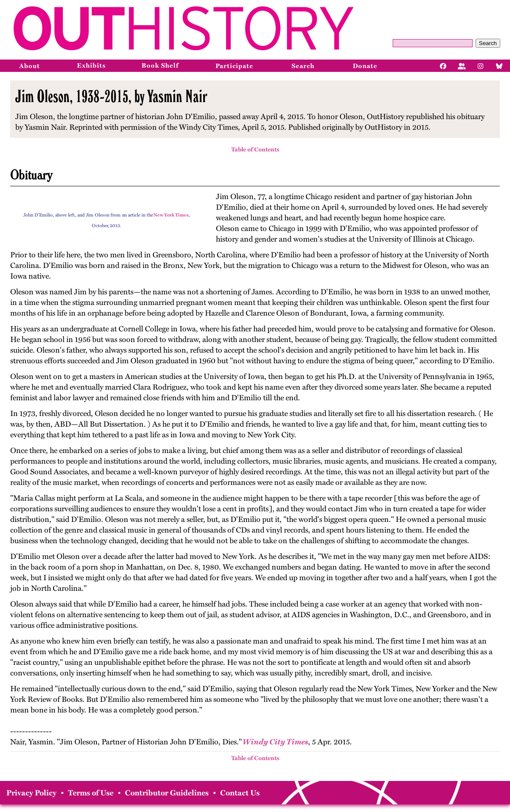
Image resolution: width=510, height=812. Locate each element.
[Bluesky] (499, 66)
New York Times (171, 215)
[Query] (433, 43)
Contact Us (240, 793)
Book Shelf (160, 66)
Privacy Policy (31, 793)
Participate (234, 66)
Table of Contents (255, 150)
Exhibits (91, 66)
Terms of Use (91, 793)
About (30, 66)
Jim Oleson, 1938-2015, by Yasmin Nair (111, 96)
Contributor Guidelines (167, 793)
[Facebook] (443, 66)
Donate (365, 66)
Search (488, 43)
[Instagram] (481, 66)
